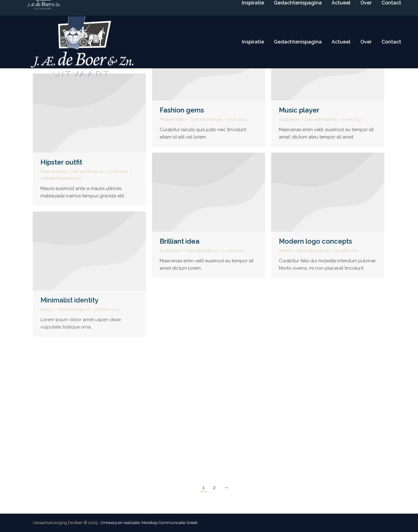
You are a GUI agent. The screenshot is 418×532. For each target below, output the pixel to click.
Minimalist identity (69, 300)
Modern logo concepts (315, 241)
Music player (299, 110)
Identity (286, 251)
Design (47, 309)
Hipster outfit (61, 162)
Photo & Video (172, 119)
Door (206, 119)
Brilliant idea (180, 241)
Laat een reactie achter (61, 178)
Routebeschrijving (275, 8)
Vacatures (321, 8)
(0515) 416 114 (181, 8)
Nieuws (304, 8)
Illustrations (289, 119)
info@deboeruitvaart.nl (226, 8)
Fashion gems (182, 110)
